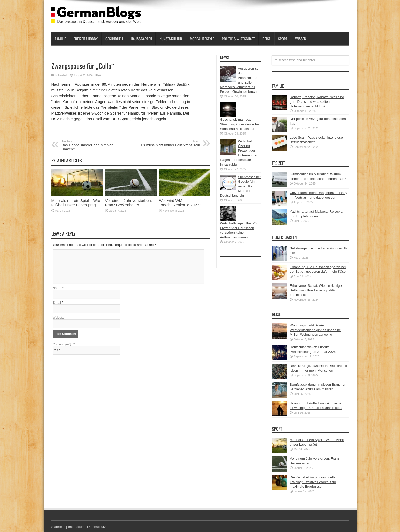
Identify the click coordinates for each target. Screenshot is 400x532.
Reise (266, 39)
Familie (60, 39)
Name (57, 288)
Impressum (76, 527)
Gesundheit (114, 39)
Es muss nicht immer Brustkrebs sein (169, 144)
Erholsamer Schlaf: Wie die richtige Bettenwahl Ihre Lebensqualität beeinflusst (316, 290)
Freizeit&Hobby (86, 39)
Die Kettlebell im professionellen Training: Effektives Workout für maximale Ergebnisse (314, 482)
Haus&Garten (141, 39)
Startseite (58, 527)
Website (59, 317)
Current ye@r (64, 344)
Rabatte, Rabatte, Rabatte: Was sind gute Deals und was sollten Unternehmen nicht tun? (317, 102)
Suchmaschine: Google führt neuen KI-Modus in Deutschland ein (241, 186)
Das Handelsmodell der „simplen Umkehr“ (93, 146)
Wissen (301, 39)
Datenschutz (96, 527)
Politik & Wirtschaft (238, 39)
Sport (283, 39)
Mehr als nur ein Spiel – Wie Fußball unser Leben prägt (76, 203)
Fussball (62, 75)
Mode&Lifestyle (202, 39)
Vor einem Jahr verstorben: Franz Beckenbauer (129, 203)
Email (57, 303)
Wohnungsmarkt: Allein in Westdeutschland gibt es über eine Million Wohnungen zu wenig (315, 330)
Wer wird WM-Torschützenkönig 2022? (180, 203)
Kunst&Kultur (171, 39)
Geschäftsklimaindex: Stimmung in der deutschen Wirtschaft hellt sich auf (240, 124)
